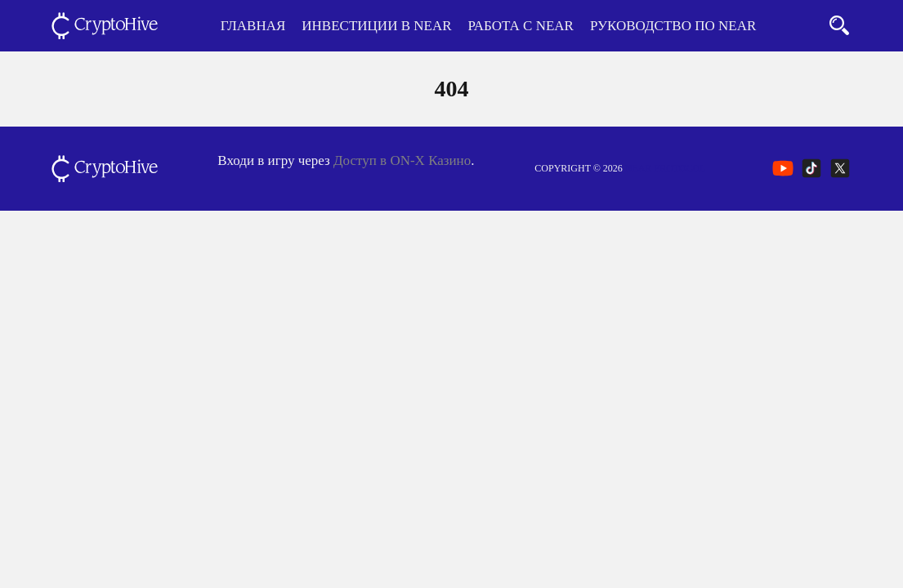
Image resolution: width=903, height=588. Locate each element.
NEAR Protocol (666, 168)
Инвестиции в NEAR (376, 26)
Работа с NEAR (521, 26)
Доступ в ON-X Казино (402, 160)
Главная (253, 26)
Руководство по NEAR (673, 26)
